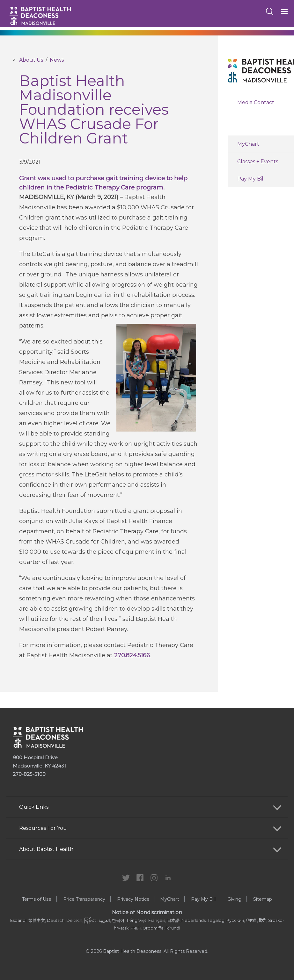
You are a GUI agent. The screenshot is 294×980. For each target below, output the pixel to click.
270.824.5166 (132, 655)
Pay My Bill (251, 179)
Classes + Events (258, 162)
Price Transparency (84, 899)
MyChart (248, 144)
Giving (234, 899)
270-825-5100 (29, 774)
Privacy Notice (133, 899)
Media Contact (256, 102)
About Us (31, 60)
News (57, 60)
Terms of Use (37, 899)
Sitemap (263, 899)
